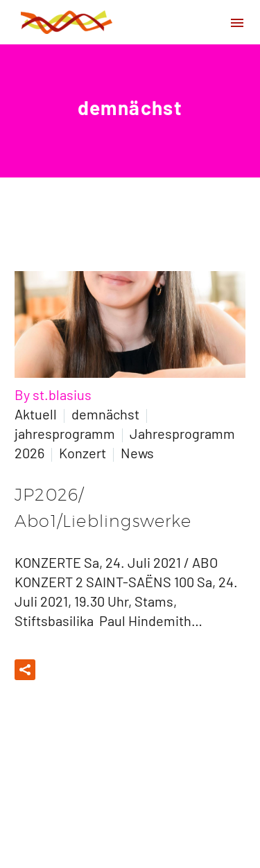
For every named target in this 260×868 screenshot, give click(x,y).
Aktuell (36, 414)
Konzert (83, 453)
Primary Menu (237, 23)
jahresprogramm (65, 433)
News (137, 453)
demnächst (105, 414)
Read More (91, 669)
